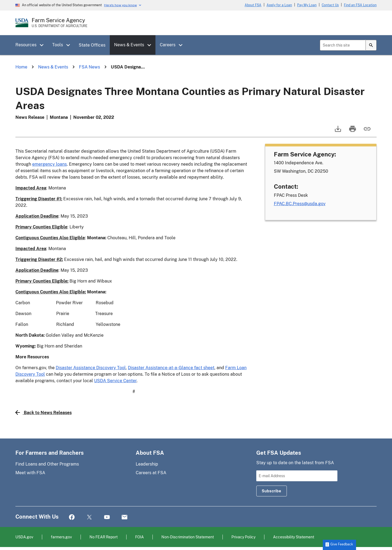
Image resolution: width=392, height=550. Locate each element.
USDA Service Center (115, 381)
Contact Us (330, 5)
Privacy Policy (243, 537)
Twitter (89, 517)
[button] (44, 45)
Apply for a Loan (279, 5)
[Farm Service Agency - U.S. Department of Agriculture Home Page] (59, 23)
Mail (124, 517)
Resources (26, 45)
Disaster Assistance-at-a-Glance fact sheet (171, 368)
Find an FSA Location (360, 5)
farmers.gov (61, 537)
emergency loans (49, 164)
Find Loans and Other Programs (47, 464)
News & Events (129, 45)
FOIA (139, 537)
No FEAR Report (104, 537)
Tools (58, 45)
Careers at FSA (151, 473)
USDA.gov (24, 537)
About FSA (253, 5)
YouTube (107, 517)
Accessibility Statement (294, 537)
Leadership (147, 464)
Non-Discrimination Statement (188, 537)
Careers (168, 45)
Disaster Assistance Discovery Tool (91, 368)
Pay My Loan (307, 5)
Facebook (72, 517)
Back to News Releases (44, 413)
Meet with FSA (30, 473)
